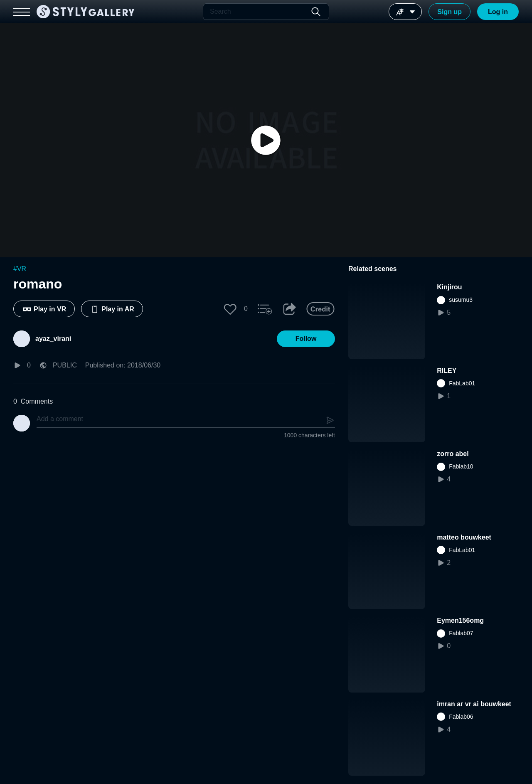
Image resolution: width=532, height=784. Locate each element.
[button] (230, 309)
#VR (20, 269)
